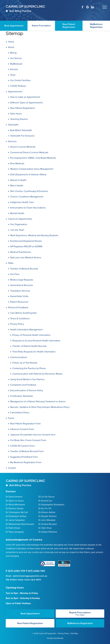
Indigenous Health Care (22, 202)
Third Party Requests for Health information (34, 352)
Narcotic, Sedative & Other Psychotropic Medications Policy (40, 407)
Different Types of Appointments (26, 103)
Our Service (16, 58)
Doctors (14, 69)
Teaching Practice (19, 119)
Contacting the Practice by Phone (29, 368)
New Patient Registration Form (25, 424)
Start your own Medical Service (26, 257)
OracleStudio (58, 638)
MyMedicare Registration (80, 623)
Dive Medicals (17, 163)
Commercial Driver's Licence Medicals (29, 152)
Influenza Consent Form (22, 429)
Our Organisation (19, 224)
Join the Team (17, 230)
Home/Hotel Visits (19, 296)
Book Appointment (30, 613)
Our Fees (15, 274)
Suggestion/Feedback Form (24, 457)
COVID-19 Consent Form (22, 446)
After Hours (16, 114)
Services (12, 141)
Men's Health (17, 186)
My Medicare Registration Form (26, 462)
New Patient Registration (23, 108)
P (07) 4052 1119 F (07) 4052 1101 (25, 571)
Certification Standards (21, 396)
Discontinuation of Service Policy (27, 390)
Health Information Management (26, 330)
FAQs (11, 263)
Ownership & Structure (21, 285)
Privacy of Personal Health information (31, 335)
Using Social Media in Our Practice (27, 379)
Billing (13, 53)
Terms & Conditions (20, 318)
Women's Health (18, 180)
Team (13, 75)
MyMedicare (16, 64)
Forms (11, 418)
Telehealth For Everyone (22, 136)
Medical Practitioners (21, 252)
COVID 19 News (18, 86)
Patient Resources (19, 302)
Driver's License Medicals (23, 147)
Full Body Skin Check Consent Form (28, 440)
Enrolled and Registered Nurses (26, 241)
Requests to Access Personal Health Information (36, 341)
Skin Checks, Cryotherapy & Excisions (29, 191)
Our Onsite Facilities (20, 80)
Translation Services (20, 291)
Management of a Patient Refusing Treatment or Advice (38, 401)
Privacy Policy (17, 324)
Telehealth (13, 125)
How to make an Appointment (25, 97)
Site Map (74, 633)
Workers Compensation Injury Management (32, 169)
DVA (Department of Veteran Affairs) (28, 174)
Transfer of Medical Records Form (27, 451)
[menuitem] (55, 42)
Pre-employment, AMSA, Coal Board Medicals (33, 158)
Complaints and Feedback (23, 385)
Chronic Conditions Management (27, 197)
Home (11, 42)
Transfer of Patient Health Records (29, 346)
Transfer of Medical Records (24, 269)
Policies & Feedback (18, 307)
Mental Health (17, 213)
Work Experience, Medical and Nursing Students (34, 235)
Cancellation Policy (20, 413)
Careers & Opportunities (20, 219)
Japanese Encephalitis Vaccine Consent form (33, 435)
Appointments (15, 92)
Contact (12, 468)
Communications (19, 357)
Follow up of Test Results (25, 363)
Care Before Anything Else (23, 313)
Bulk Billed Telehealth (21, 130)
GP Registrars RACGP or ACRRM (26, 246)
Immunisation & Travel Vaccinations (28, 208)
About (11, 47)
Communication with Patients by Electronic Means (37, 374)
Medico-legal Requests (22, 280)
